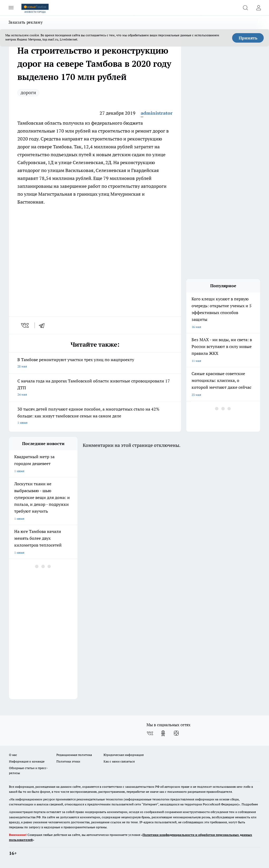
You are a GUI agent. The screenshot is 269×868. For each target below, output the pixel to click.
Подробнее (250, 804)
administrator (157, 113)
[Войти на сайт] (258, 8)
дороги (28, 92)
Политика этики (68, 761)
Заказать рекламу (26, 22)
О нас (13, 755)
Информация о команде (27, 761)
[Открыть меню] (11, 8)
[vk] (25, 325)
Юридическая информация (124, 755)
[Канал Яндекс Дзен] (176, 733)
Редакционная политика (74, 755)
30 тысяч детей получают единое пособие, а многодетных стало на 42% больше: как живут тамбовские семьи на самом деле (95, 416)
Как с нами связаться (119, 761)
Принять (248, 38)
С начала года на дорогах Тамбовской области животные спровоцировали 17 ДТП (95, 388)
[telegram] (43, 325)
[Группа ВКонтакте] (150, 733)
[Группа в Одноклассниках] (163, 733)
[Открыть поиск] (245, 8)
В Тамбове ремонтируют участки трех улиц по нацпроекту (95, 363)
